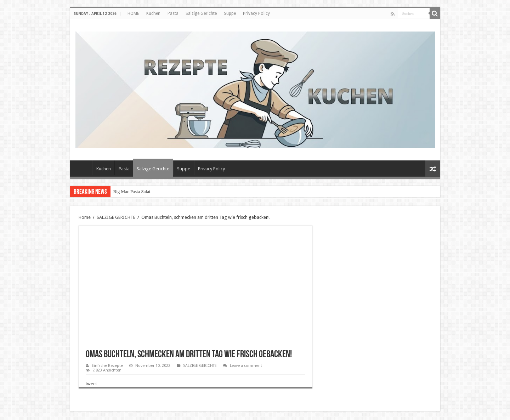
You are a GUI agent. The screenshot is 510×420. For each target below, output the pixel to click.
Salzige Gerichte (201, 13)
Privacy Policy (256, 13)
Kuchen (153, 13)
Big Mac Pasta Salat (132, 191)
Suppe (230, 13)
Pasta (173, 13)
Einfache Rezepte (107, 366)
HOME (133, 13)
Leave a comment (246, 366)
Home (85, 217)
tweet (91, 384)
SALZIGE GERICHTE (116, 217)
